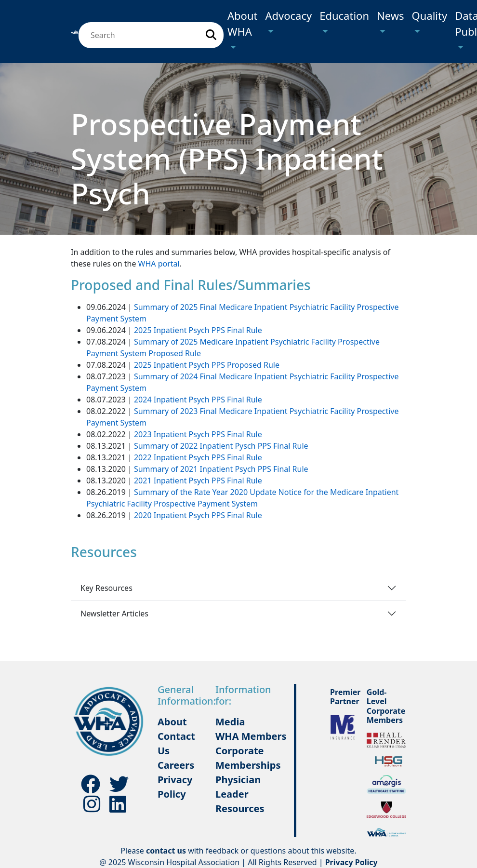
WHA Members (251, 736)
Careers (176, 765)
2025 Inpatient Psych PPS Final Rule (198, 330)
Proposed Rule (174, 353)
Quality (430, 15)
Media (230, 722)
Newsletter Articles (114, 614)
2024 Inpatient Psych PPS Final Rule (198, 400)
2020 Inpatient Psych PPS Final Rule (198, 515)
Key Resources (106, 588)
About (172, 722)
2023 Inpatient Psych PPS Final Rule (198, 434)
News (391, 15)
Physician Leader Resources (240, 794)
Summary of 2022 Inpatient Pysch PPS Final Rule (221, 446)
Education (344, 15)
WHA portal (159, 264)
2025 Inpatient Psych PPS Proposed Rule (207, 365)
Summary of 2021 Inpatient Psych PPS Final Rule (221, 469)
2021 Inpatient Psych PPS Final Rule (198, 481)
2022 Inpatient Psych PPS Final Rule (198, 457)
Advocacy (288, 15)
